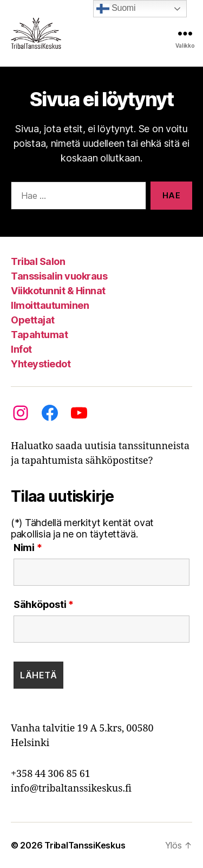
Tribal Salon (38, 261)
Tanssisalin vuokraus (59, 276)
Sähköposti (44, 605)
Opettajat (33, 320)
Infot (21, 349)
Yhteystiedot (41, 364)
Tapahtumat (39, 335)
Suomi (116, 9)
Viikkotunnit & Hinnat (58, 291)
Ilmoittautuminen (50, 305)
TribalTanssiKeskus (85, 845)
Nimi (28, 548)
